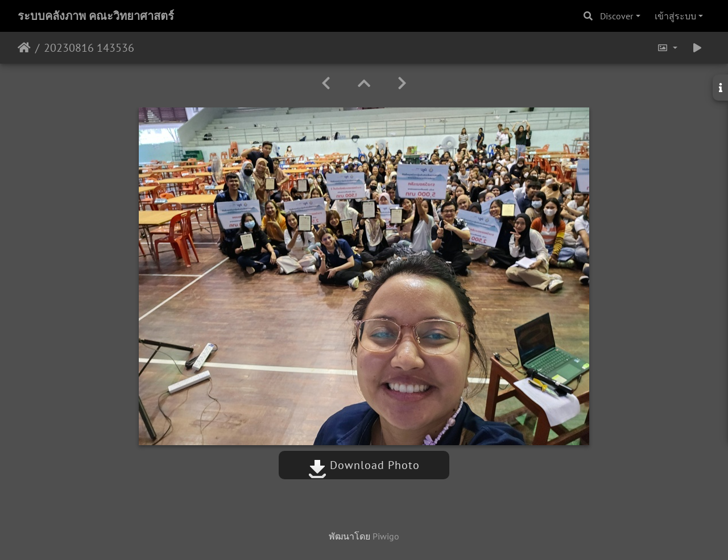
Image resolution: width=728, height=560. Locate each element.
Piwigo (386, 536)
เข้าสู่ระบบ (675, 16)
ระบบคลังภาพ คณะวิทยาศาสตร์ (96, 16)
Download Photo (364, 465)
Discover (617, 16)
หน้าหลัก (24, 48)
